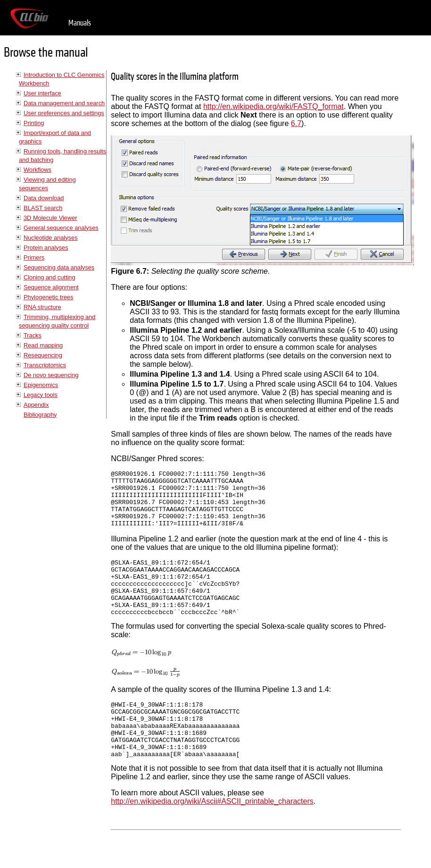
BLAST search (43, 208)
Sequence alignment (51, 287)
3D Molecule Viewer (50, 218)
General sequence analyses (61, 228)
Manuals (80, 23)
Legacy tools (41, 395)
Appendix (36, 405)
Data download (44, 198)
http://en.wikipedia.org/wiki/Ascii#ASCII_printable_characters (212, 835)
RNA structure (42, 307)
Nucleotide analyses (51, 238)
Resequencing (43, 355)
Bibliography (40, 415)
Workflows (37, 170)
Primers (34, 257)
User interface (42, 93)
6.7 (296, 123)
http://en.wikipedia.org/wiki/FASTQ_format (274, 106)
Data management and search (64, 103)
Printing (34, 123)
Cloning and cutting (50, 277)
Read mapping (43, 345)
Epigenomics (41, 385)
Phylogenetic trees (48, 297)
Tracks (33, 335)
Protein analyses (46, 248)
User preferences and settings (64, 113)
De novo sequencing (51, 375)
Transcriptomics (45, 365)
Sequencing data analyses (59, 267)
